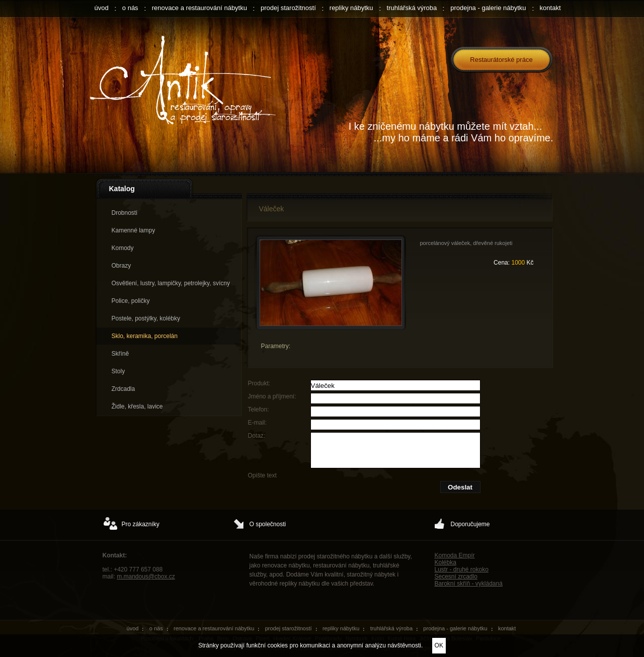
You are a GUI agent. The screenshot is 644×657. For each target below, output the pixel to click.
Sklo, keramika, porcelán (145, 336)
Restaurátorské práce (501, 60)
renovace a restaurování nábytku (199, 8)
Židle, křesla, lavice (137, 406)
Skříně (120, 354)
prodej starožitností (288, 8)
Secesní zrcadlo (456, 577)
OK (439, 645)
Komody (123, 248)
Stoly (118, 371)
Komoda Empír (455, 555)
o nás (130, 8)
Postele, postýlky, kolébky (146, 318)
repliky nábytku (351, 8)
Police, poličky (131, 301)
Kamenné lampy (134, 230)
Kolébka (446, 562)
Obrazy (122, 266)
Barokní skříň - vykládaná (469, 584)
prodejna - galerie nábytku (488, 8)
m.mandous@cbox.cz (146, 577)
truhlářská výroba (412, 8)
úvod (102, 8)
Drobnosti (125, 213)
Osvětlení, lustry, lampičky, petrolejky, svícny (171, 283)
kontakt (550, 8)
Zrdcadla (124, 389)
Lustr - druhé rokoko (462, 569)
